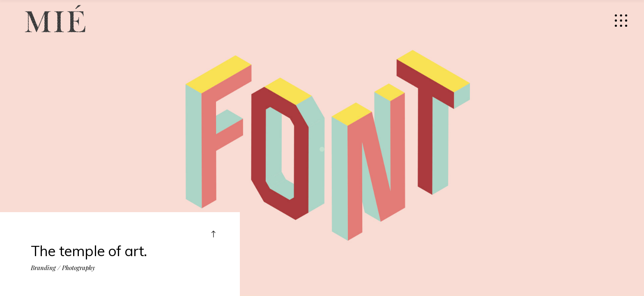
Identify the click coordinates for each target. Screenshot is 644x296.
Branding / (46, 266)
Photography (78, 266)
